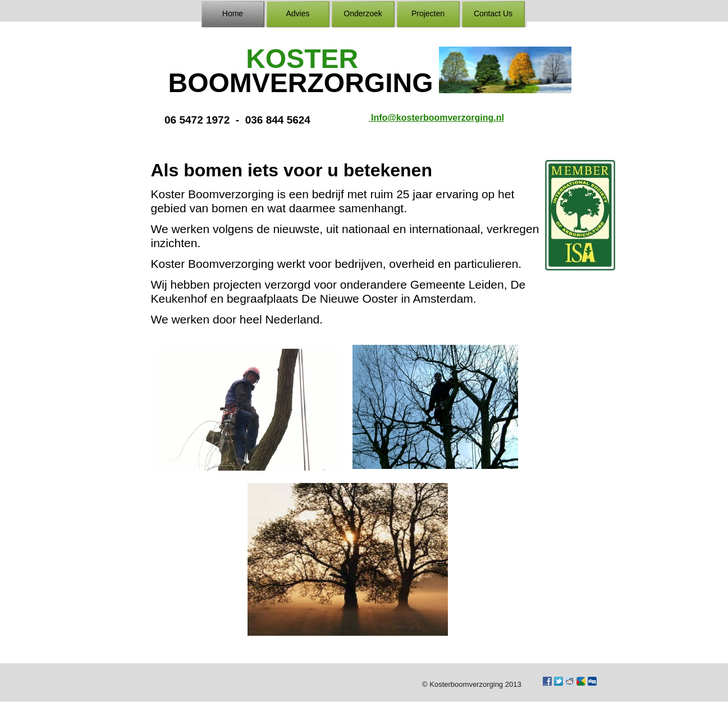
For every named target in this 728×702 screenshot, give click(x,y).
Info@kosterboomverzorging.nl (436, 118)
